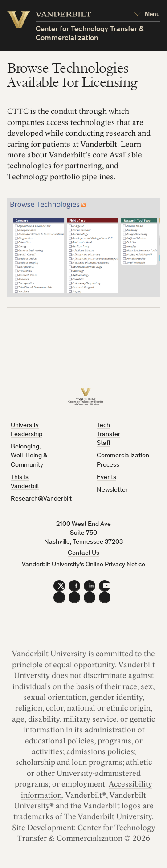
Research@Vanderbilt (41, 499)
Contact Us (83, 553)
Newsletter (112, 490)
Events (106, 478)
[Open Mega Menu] (147, 15)
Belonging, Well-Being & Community (29, 456)
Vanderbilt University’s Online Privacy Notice (83, 565)
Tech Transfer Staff (108, 435)
